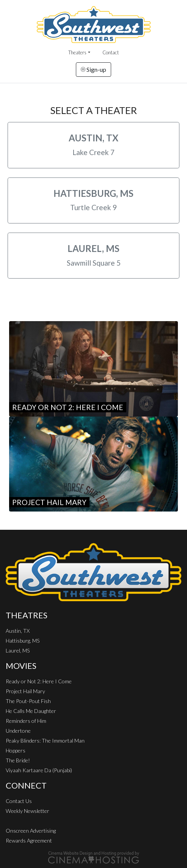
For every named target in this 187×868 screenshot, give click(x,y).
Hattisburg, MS (23, 641)
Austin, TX (18, 631)
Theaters (77, 52)
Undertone (18, 731)
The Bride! (18, 760)
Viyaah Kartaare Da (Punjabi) (39, 770)
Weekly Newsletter (27, 811)
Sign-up (93, 69)
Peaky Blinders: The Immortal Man (45, 740)
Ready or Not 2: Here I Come (39, 681)
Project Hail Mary (25, 691)
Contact (111, 52)
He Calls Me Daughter (31, 711)
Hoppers (16, 750)
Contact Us (19, 801)
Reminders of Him (26, 721)
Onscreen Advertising (31, 831)
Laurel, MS (18, 650)
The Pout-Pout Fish (28, 701)
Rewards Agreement (29, 840)
